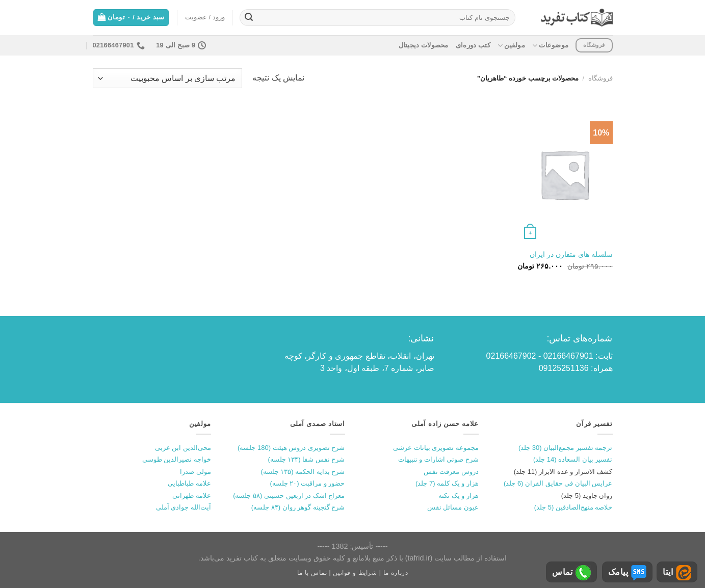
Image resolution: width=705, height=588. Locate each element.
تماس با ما (312, 573)
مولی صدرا (195, 472)
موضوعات (550, 46)
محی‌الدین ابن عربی (183, 448)
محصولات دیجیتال (424, 45)
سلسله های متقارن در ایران (571, 254)
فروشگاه (600, 78)
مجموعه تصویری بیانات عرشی (436, 448)
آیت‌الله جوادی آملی (184, 507)
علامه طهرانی (192, 496)
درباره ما (396, 573)
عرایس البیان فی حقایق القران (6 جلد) (558, 483)
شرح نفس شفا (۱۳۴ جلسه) (306, 459)
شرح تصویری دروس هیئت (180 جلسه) (291, 448)
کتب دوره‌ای (473, 45)
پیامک (627, 573)
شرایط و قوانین (355, 573)
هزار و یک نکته (459, 496)
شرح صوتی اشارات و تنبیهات (438, 459)
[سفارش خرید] (167, 78)
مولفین (511, 46)
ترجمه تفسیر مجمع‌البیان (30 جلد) (566, 448)
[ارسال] (249, 18)
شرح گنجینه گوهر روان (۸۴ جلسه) (298, 507)
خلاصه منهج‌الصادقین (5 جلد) (573, 507)
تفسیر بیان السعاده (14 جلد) (573, 459)
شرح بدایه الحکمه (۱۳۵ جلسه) (303, 472)
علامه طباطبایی (189, 483)
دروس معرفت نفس (451, 472)
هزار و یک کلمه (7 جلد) (447, 483)
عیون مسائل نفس (453, 507)
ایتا (677, 573)
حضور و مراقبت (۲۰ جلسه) (307, 483)
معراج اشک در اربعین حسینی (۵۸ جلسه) (289, 496)
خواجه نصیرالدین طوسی (177, 459)
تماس (571, 573)
